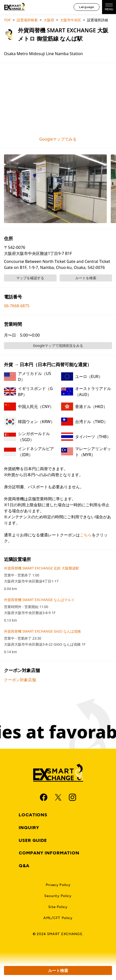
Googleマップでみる (58, 139)
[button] (55, 189)
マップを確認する (30, 278)
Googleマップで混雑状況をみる (58, 346)
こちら (86, 535)
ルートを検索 (86, 278)
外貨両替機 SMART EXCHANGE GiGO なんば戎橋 (42, 631)
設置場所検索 (27, 20)
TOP (7, 20)
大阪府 (49, 20)
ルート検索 (58, 970)
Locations (33, 815)
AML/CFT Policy (58, 918)
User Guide (33, 840)
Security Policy (58, 896)
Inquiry (29, 828)
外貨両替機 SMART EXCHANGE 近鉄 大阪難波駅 (42, 568)
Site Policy (58, 907)
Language (87, 7)
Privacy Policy (58, 885)
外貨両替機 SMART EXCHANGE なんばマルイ (39, 600)
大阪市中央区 (71, 20)
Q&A (24, 866)
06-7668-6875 (17, 306)
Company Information (49, 853)
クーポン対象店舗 (20, 680)
